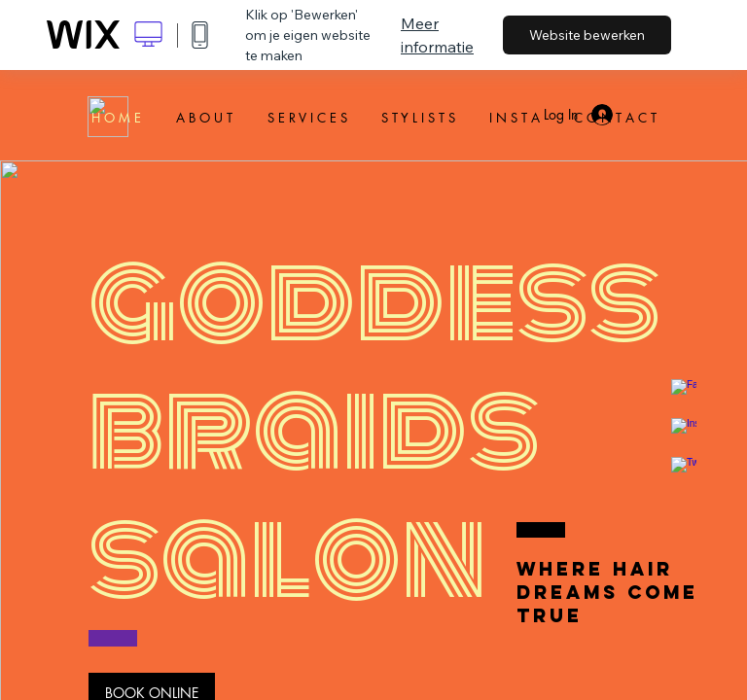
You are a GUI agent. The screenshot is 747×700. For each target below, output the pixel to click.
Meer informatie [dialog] (437, 35)
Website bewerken (587, 35)
